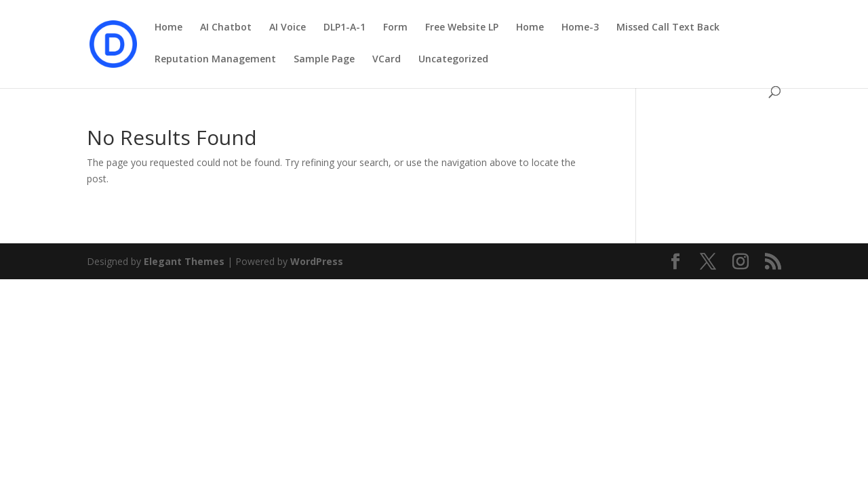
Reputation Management (215, 60)
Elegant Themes (184, 261)
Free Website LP (462, 28)
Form (395, 28)
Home (169, 28)
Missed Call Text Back (668, 28)
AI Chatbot (226, 28)
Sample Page (324, 60)
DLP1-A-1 (344, 28)
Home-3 (580, 28)
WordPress (317, 261)
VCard (387, 60)
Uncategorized (453, 60)
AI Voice (288, 28)
